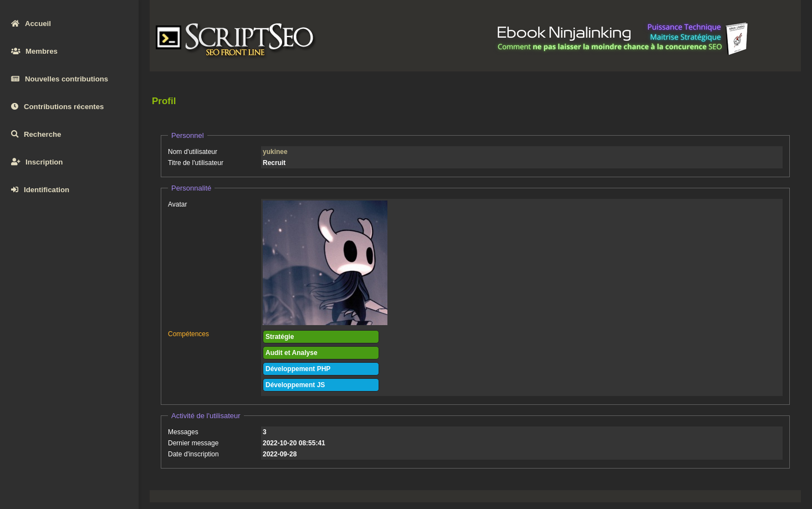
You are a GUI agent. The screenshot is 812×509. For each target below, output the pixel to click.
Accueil (31, 24)
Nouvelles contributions (60, 79)
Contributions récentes (57, 107)
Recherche (36, 134)
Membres (34, 51)
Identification (40, 190)
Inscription (37, 162)
